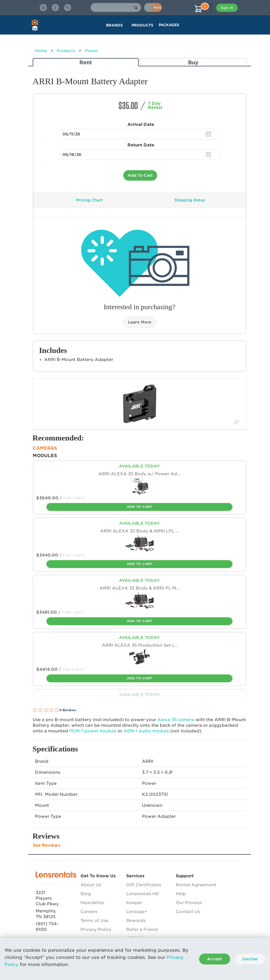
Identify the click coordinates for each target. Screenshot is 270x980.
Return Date (141, 145)
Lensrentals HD (143, 894)
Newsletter (93, 903)
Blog (86, 894)
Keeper (134, 903)
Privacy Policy (96, 929)
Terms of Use (94, 920)
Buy (193, 62)
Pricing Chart (89, 200)
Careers (89, 912)
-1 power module (93, 731)
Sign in (227, 8)
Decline (250, 959)
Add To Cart (140, 175)
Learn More (140, 322)
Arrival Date (141, 124)
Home (41, 51)
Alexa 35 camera (176, 720)
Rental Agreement (196, 885)
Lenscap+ (137, 912)
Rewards (136, 920)
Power (91, 51)
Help (181, 894)
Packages (169, 25)
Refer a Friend (142, 929)
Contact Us (188, 912)
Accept (214, 959)
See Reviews (46, 845)
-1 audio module (146, 731)
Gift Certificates (144, 885)
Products (66, 51)
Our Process (189, 903)
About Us (91, 885)
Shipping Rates (190, 200)
